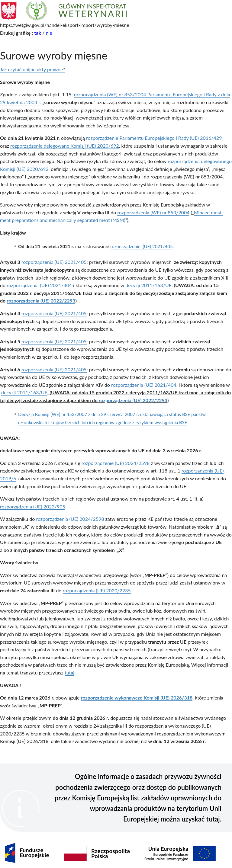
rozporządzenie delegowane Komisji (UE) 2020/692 (65, 146)
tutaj (69, 673)
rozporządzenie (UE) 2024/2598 (116, 463)
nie (49, 33)
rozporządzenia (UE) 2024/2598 (70, 519)
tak (38, 33)
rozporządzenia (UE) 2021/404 (39, 285)
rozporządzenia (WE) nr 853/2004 (153, 212)
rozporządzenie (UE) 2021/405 (142, 246)
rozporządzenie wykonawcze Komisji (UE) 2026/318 (137, 698)
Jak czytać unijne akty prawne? (32, 69)
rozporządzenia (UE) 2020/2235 (97, 590)
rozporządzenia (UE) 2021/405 (54, 262)
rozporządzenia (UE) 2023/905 (33, 506)
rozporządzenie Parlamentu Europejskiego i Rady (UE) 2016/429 (154, 138)
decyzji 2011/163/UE (148, 285)
